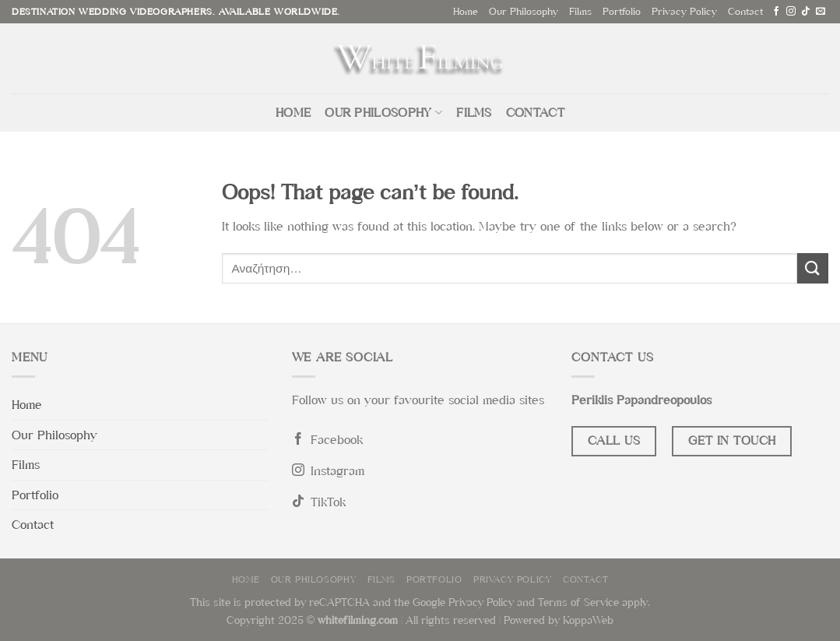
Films (580, 11)
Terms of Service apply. (594, 602)
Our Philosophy (524, 11)
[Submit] (813, 268)
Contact (745, 11)
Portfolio (622, 11)
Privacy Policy (684, 11)
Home (466, 11)
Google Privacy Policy (463, 602)
